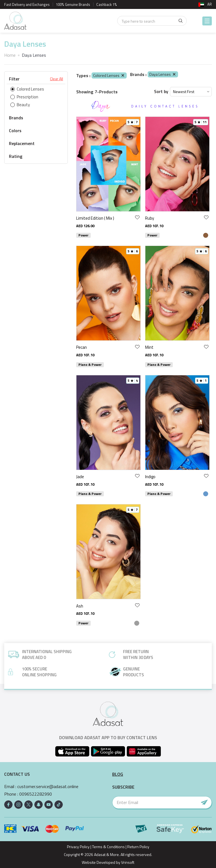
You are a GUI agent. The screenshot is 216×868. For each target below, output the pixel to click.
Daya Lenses (163, 74)
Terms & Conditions (108, 847)
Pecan (81, 347)
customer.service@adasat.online (48, 787)
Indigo (150, 477)
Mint (149, 347)
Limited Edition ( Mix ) (95, 218)
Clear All (57, 79)
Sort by (161, 92)
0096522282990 (36, 794)
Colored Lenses (109, 75)
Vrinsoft (127, 862)
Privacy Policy (78, 847)
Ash (80, 606)
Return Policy (138, 847)
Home (10, 55)
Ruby (150, 218)
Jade (80, 477)
